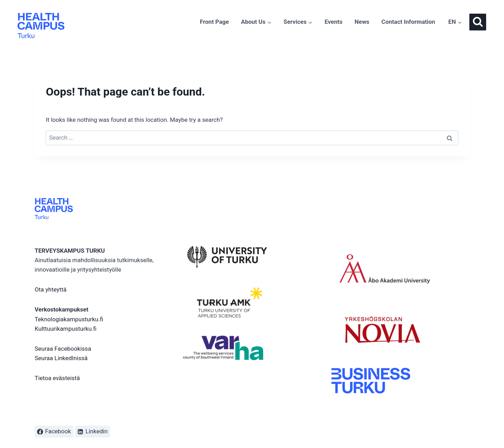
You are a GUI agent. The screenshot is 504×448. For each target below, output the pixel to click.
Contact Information (408, 22)
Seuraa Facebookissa (63, 349)
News (362, 22)
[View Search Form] (478, 22)
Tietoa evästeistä (57, 378)
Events (333, 22)
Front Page (214, 22)
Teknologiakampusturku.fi (69, 319)
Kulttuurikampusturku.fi (66, 329)
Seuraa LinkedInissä (61, 358)
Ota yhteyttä (51, 289)
